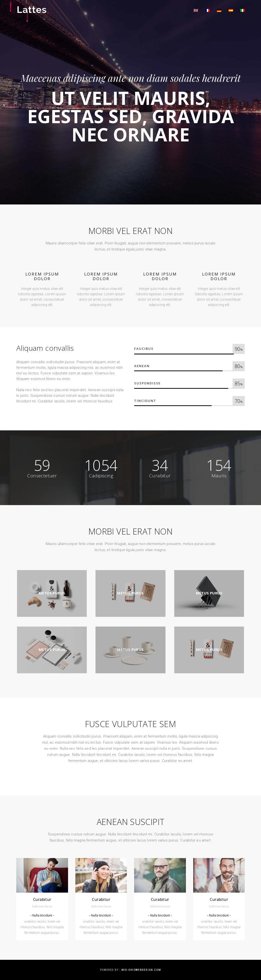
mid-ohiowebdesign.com (141, 970)
